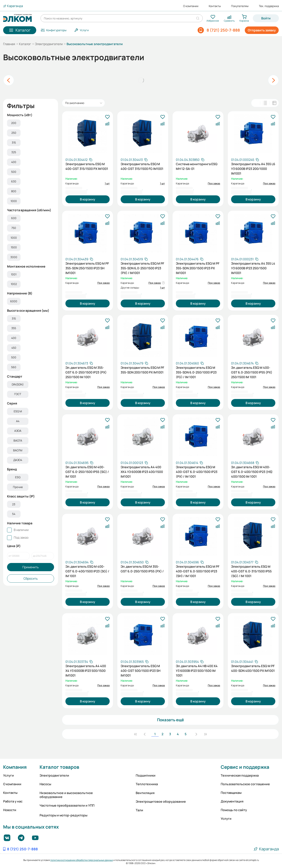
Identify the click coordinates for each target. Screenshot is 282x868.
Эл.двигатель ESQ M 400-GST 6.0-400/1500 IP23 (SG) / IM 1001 (87, 571)
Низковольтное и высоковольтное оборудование (66, 795)
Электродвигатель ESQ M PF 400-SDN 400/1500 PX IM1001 (253, 668)
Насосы (45, 784)
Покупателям (240, 6)
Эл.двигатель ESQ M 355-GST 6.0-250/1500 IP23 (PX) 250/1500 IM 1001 (86, 372)
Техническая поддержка (240, 775)
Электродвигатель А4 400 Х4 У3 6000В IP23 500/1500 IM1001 (86, 670)
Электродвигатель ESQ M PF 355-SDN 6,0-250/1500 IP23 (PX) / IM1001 (142, 268)
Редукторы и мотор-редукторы (63, 815)
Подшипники (146, 775)
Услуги (9, 775)
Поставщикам (231, 793)
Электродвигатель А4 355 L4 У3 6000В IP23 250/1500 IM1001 (253, 268)
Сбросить (31, 579)
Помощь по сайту (234, 810)
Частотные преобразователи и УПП (67, 805)
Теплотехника (147, 784)
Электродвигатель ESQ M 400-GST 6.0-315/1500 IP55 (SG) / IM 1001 (251, 571)
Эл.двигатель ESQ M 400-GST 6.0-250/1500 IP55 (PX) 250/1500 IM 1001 (252, 372)
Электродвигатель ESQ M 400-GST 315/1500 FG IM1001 (142, 166)
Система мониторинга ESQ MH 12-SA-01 (197, 166)
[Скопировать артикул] (79, 160)
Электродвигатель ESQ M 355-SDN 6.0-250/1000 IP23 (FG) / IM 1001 (196, 372)
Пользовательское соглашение (245, 784)
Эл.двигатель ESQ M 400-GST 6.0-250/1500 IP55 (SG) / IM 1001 (87, 471)
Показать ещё (170, 720)
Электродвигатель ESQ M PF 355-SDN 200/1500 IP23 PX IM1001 (198, 268)
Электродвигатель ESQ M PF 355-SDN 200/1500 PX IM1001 (142, 370)
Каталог (25, 44)
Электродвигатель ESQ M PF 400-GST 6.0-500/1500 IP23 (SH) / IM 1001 (198, 571)
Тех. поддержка (269, 6)
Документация (232, 801)
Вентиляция (145, 793)
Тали (139, 810)
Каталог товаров (59, 767)
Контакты (215, 6)
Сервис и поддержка (245, 767)
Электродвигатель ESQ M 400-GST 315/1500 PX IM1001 (87, 166)
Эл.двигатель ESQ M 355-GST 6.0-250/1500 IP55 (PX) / (142, 569)
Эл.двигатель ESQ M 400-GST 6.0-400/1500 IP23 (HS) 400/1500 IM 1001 (252, 471)
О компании (191, 6)
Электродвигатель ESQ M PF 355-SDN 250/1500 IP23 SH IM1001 (87, 268)
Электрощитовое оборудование (161, 802)
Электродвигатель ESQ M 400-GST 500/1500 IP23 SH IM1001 (141, 670)
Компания (15, 767)
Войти (266, 18)
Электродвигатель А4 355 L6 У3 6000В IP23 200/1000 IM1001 (253, 168)
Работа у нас (13, 801)
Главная (9, 44)
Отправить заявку (262, 30)
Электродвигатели (49, 44)
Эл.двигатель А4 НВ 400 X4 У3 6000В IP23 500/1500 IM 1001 (197, 670)
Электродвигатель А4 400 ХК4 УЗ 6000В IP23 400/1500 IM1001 (142, 471)
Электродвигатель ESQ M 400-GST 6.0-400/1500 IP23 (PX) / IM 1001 (197, 471)
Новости (10, 810)
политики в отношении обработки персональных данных (82, 860)
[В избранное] (107, 117)
